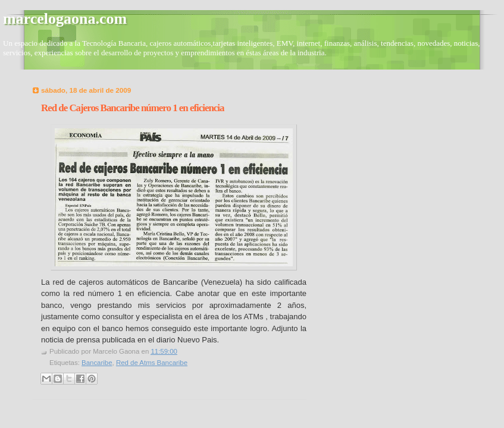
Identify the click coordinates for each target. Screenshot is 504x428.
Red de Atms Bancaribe (152, 363)
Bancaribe (97, 363)
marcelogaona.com (65, 19)
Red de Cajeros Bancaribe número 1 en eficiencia (133, 108)
